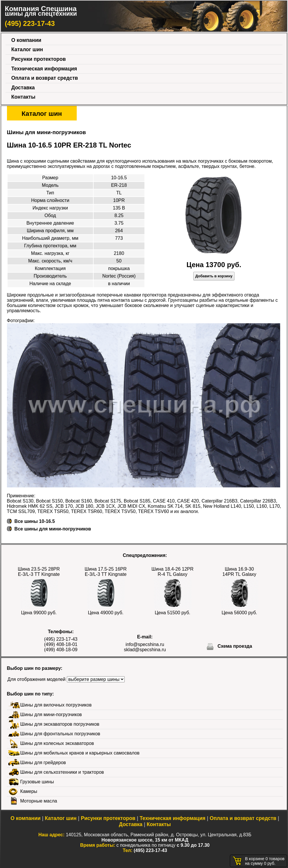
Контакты (23, 97)
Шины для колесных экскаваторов (57, 743)
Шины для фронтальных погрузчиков (60, 734)
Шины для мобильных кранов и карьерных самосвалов (80, 753)
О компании (26, 40)
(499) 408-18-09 (61, 650)
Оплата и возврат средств (45, 78)
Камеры (29, 791)
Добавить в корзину (214, 276)
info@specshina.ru (145, 644)
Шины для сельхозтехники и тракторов (62, 772)
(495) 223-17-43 (30, 23)
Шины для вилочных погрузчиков (56, 705)
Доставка (23, 88)
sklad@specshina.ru (145, 650)
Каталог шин (27, 49)
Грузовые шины (37, 782)
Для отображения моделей (37, 679)
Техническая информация (44, 69)
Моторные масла (39, 801)
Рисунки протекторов (39, 59)
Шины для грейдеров (43, 763)
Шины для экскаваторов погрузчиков (60, 724)
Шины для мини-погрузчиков (51, 715)
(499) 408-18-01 (61, 644)
